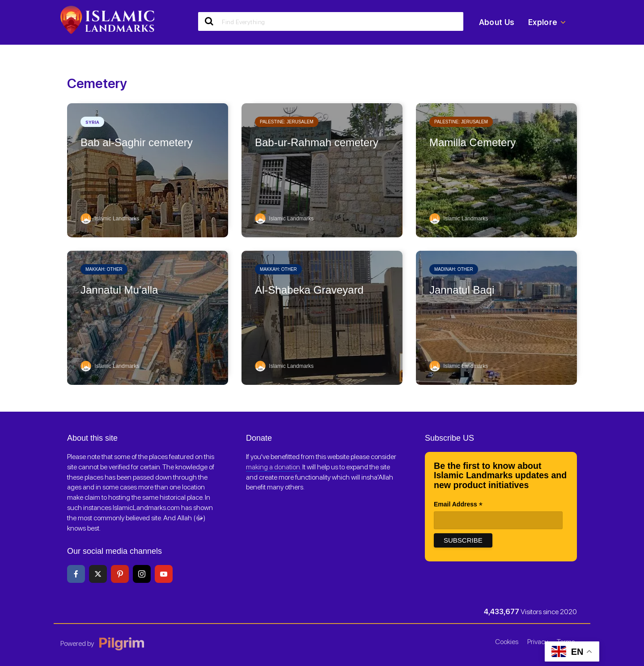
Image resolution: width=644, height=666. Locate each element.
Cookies (507, 642)
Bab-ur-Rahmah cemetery (317, 143)
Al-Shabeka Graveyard (309, 290)
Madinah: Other (454, 269)
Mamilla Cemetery (472, 143)
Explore (547, 22)
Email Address (458, 505)
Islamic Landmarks (110, 219)
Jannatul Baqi (462, 290)
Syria (92, 122)
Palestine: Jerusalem (287, 122)
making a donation (273, 467)
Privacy (538, 642)
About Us (497, 22)
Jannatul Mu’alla (119, 290)
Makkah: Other (104, 269)
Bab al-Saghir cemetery (137, 143)
